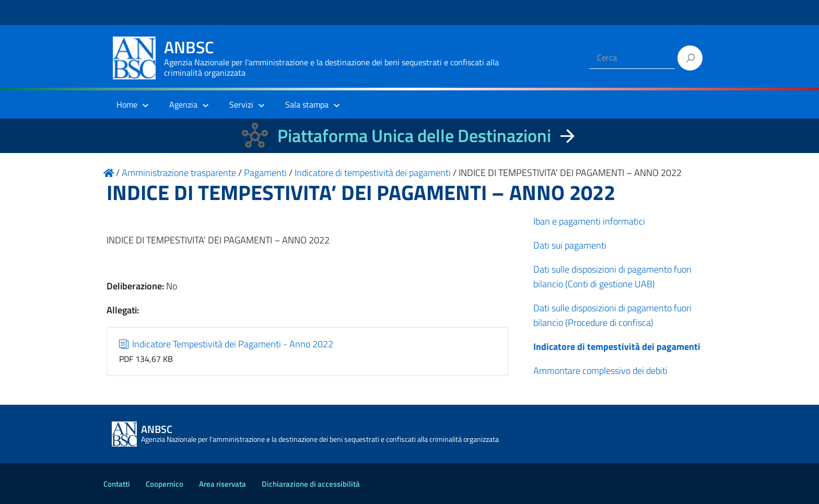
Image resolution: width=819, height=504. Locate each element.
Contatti (117, 484)
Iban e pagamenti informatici (589, 221)
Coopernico (165, 484)
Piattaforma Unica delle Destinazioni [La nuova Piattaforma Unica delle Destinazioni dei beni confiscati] (414, 136)
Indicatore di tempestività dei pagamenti (617, 347)
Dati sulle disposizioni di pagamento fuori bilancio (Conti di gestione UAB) (612, 277)
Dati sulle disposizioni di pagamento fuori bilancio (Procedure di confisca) (612, 315)
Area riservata (223, 484)
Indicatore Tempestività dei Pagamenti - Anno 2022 (226, 344)
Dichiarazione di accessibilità (311, 484)
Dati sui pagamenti (570, 245)
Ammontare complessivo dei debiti (600, 371)
